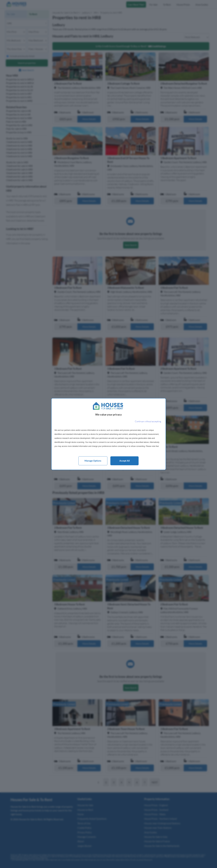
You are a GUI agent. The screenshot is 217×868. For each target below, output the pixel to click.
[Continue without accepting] (148, 422)
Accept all (125, 461)
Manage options (93, 461)
